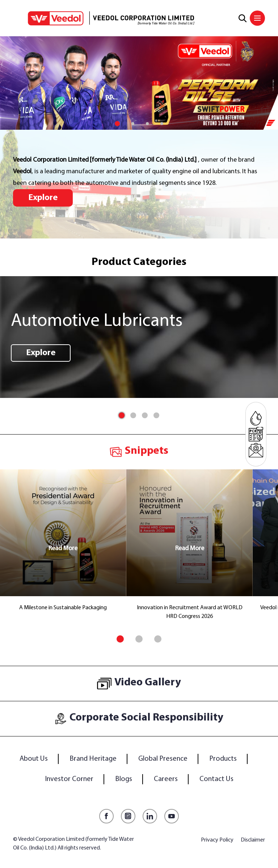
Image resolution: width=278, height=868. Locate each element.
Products (223, 759)
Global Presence (163, 759)
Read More (63, 549)
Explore (43, 198)
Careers (166, 779)
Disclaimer (253, 840)
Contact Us (216, 779)
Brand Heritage (93, 759)
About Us (34, 759)
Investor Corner (69, 779)
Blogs (124, 779)
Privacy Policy (217, 840)
